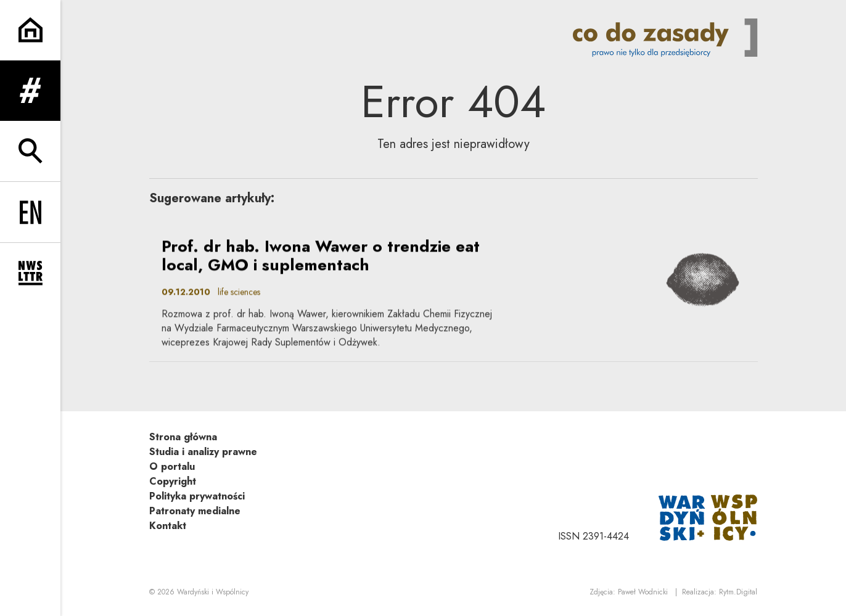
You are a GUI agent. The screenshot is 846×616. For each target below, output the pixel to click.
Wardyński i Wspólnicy (213, 592)
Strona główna (183, 437)
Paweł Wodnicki (643, 592)
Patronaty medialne (195, 511)
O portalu (172, 466)
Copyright (173, 481)
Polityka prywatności (197, 496)
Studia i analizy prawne (203, 452)
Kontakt (168, 526)
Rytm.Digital (738, 592)
